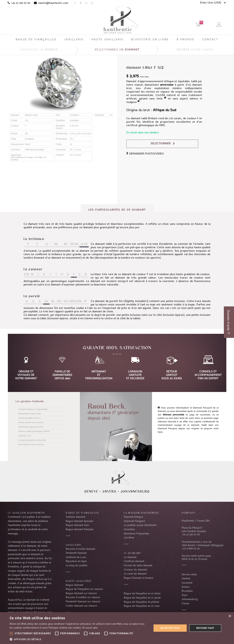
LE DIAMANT (132, 553)
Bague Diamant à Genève (138, 578)
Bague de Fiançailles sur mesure (84, 589)
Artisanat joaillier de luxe (30, 418)
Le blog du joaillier (77, 566)
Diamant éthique (133, 517)
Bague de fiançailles (82, 513)
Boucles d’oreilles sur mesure (83, 598)
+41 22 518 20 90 (21, 3)
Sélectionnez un (117, 50)
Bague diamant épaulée (79, 521)
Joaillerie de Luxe (76, 557)
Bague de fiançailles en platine (141, 602)
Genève (91, 491)
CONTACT (188, 513)
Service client (189, 575)
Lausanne (187, 583)
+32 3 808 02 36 (191, 549)
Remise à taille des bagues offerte (34, 432)
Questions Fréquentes (136, 534)
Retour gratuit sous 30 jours (31, 423)
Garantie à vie (25, 436)
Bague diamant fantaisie (80, 530)
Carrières (129, 538)
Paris (184, 595)
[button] (79, 639)
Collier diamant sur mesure (81, 606)
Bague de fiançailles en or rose (142, 606)
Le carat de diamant (135, 574)
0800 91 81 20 (189, 559)
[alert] (117, 628)
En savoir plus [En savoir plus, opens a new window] (90, 628)
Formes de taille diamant (138, 566)
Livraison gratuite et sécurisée (32, 440)
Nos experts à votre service (31, 445)
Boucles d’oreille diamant (80, 549)
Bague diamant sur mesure (81, 594)
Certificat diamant (134, 561)
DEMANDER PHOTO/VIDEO (145, 154)
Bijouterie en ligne (76, 561)
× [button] (230, 616)
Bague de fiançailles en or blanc (142, 594)
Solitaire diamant (76, 517)
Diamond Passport (134, 521)
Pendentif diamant (76, 553)
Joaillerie (73, 545)
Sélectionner (161, 144)
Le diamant (130, 557)
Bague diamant (74, 585)
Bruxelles (187, 591)
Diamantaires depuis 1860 (30, 414)
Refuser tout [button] (205, 628)
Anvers (109, 491)
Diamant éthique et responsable (33, 409)
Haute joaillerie (79, 581)
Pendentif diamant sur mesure (83, 602)
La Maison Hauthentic (141, 513)
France (185, 604)
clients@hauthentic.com (53, 3)
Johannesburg (135, 491)
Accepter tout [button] (170, 628)
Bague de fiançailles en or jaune (142, 598)
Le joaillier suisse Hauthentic (140, 525)
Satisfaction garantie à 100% (31, 427)
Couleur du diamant (135, 570)
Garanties (129, 530)
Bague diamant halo (77, 525)
